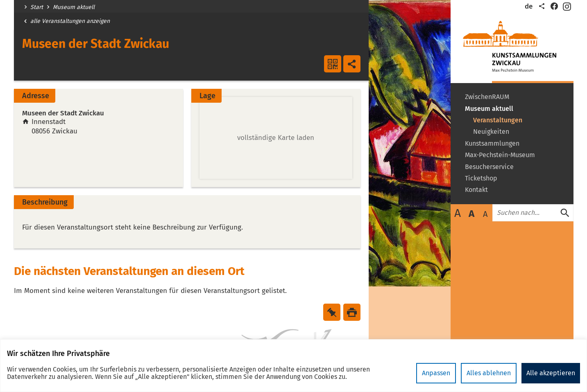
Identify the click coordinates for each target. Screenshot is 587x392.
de (529, 6)
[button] (276, 138)
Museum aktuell (74, 7)
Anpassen (436, 373)
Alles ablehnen (489, 373)
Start (37, 7)
